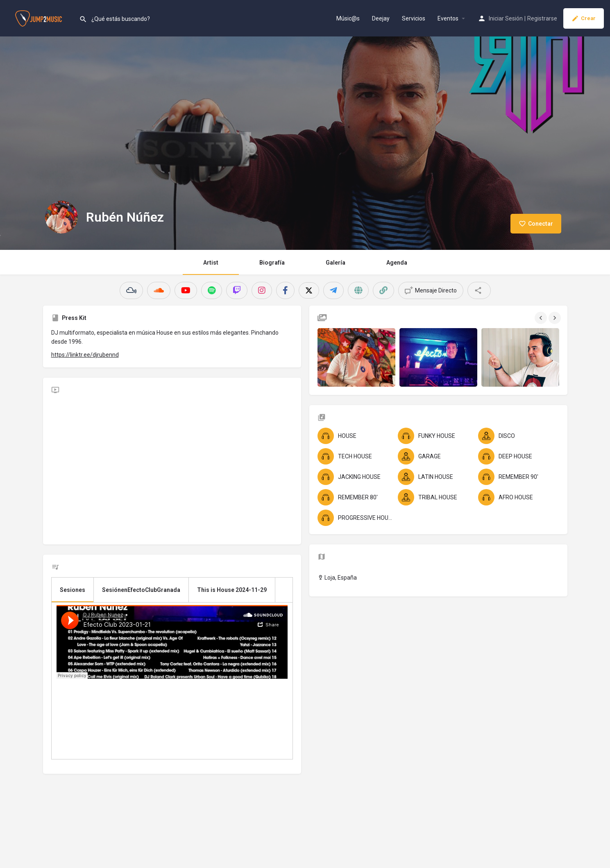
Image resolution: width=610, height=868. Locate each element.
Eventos (448, 18)
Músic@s (348, 18)
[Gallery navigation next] (556, 318)
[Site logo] (40, 18)
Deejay (381, 18)
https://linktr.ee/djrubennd (85, 355)
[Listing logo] (61, 217)
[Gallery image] (356, 357)
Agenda (397, 263)
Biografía (272, 263)
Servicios (414, 18)
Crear (584, 18)
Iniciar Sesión (506, 18)
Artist (211, 263)
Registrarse (542, 18)
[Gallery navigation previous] (542, 318)
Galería (336, 263)
